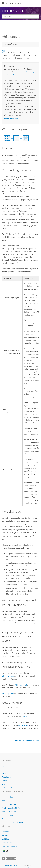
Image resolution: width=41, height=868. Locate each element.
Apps (4, 784)
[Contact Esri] (15, 858)
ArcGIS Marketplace (10, 818)
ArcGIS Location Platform (12, 808)
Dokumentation (8, 787)
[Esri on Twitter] (4, 858)
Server (5, 773)
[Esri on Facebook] (7, 858)
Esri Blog (5, 839)
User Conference (9, 842)
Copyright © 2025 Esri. (10, 865)
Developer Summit (9, 846)
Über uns (6, 831)
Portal (4, 769)
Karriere (5, 835)
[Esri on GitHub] (11, 858)
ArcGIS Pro (6, 800)
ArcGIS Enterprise (13, 4)
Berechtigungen (11, 118)
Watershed (28, 717)
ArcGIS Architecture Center (13, 822)
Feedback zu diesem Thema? (27, 740)
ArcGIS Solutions (9, 815)
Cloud (4, 780)
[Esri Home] (6, 850)
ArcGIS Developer (9, 811)
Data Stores (7, 777)
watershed (23, 725)
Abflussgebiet (8, 676)
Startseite (6, 766)
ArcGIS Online (8, 797)
